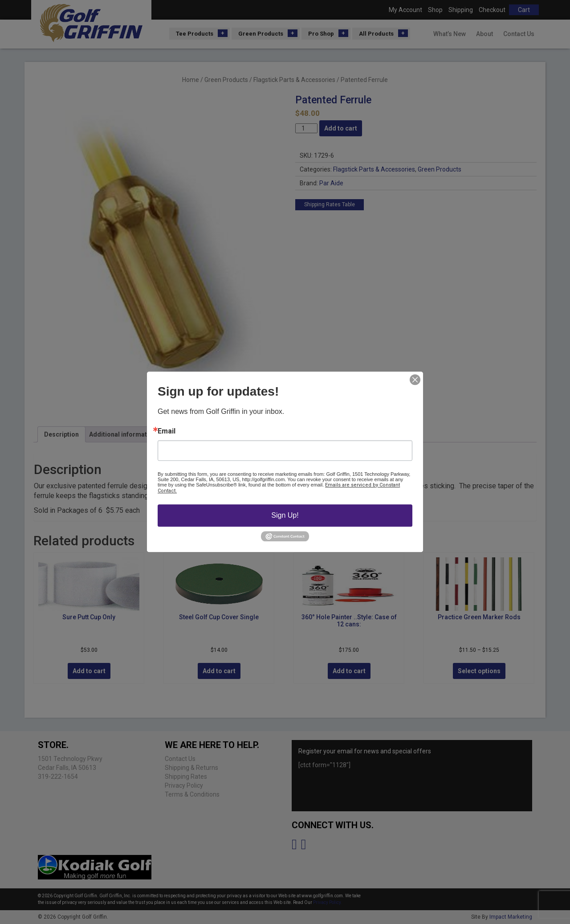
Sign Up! (285, 515)
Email (167, 431)
